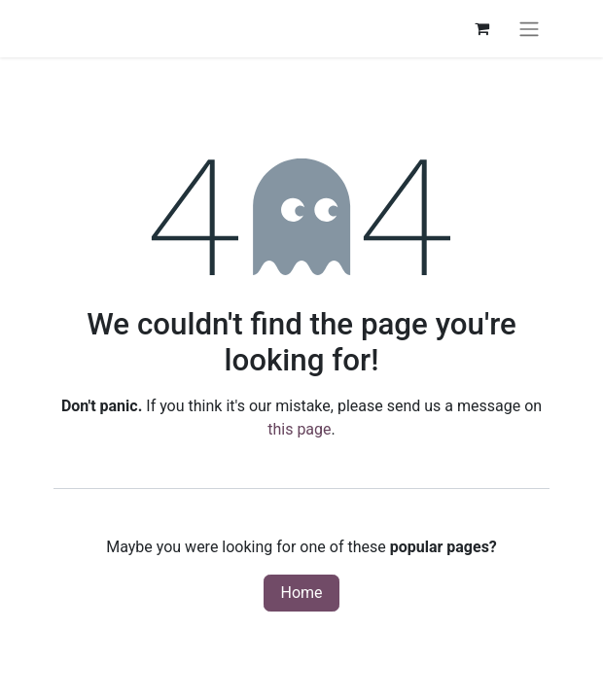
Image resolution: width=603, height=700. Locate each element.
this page (299, 429)
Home (301, 593)
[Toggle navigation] (529, 29)
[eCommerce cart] (481, 28)
